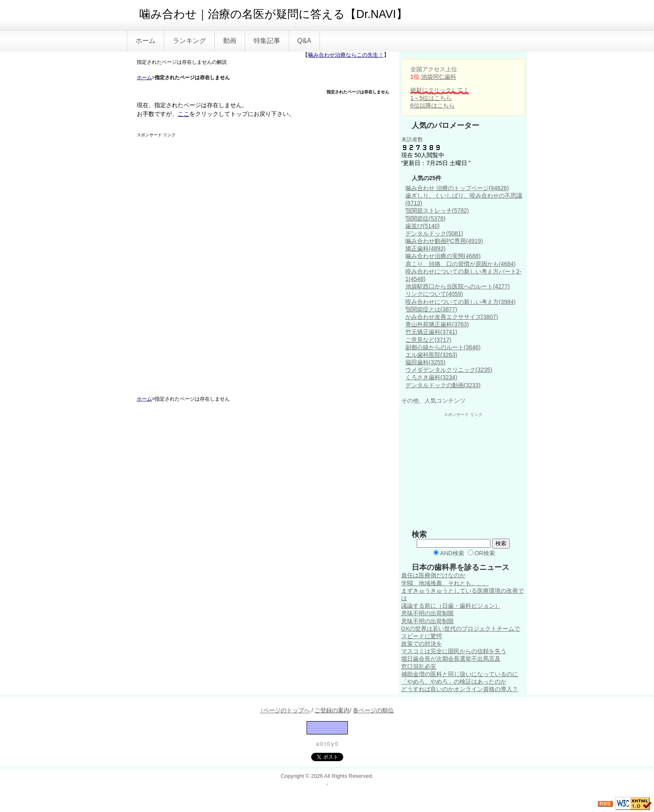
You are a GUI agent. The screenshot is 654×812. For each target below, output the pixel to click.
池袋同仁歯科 (439, 77)
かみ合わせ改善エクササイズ (452, 317)
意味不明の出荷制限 (428, 613)
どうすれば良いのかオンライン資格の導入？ (460, 689)
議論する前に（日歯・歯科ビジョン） (451, 606)
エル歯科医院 (431, 355)
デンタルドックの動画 (443, 385)
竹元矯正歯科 (431, 332)
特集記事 (267, 41)
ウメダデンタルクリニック (449, 370)
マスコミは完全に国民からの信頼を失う (454, 651)
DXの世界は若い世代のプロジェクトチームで (461, 629)
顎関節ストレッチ (437, 211)
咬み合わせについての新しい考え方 (460, 302)
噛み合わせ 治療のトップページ (457, 188)
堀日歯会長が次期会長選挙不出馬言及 (451, 659)
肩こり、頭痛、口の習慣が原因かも (460, 264)
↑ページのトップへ (285, 710)
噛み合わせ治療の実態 (443, 256)
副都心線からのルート (443, 347)
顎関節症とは (431, 309)
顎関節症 (425, 218)
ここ (184, 114)
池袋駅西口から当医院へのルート (458, 286)
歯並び (423, 226)
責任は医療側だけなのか (433, 575)
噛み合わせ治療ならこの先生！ (346, 55)
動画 (230, 41)
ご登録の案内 (332, 710)
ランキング (189, 41)
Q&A (304, 41)
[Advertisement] (199, 263)
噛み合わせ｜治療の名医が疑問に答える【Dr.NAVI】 (273, 14)
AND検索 (449, 553)
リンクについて (434, 294)
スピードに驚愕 (422, 636)
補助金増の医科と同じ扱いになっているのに (460, 674)
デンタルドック (434, 233)
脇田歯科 (425, 362)
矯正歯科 (425, 248)
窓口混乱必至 (419, 667)
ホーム (146, 41)
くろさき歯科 (431, 377)
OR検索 (482, 553)
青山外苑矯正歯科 (437, 324)
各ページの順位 (373, 710)
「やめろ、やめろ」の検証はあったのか (454, 682)
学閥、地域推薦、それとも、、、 (445, 583)
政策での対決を (422, 644)
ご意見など (428, 340)
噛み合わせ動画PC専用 (444, 241)
